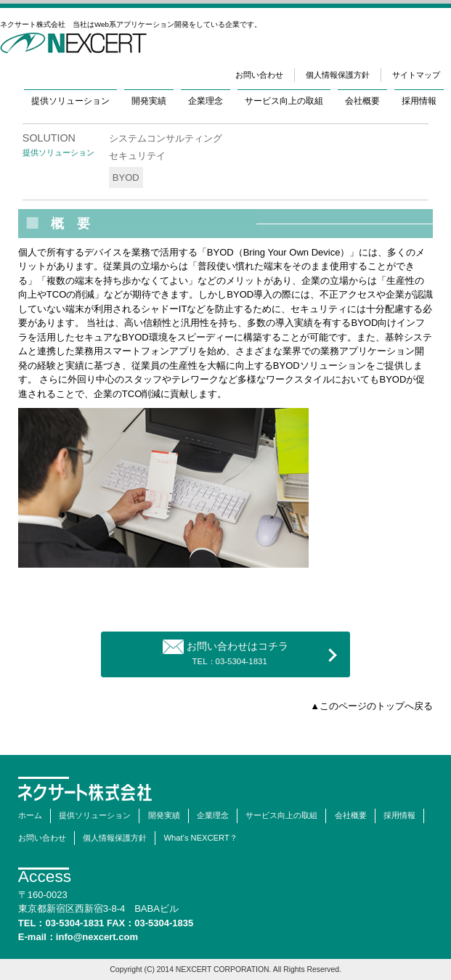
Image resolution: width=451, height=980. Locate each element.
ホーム (30, 815)
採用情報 (419, 101)
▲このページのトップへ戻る (371, 706)
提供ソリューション (70, 101)
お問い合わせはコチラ (225, 653)
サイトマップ (416, 75)
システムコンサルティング (166, 138)
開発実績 (149, 101)
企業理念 (206, 101)
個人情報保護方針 (338, 75)
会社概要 (362, 101)
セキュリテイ (137, 156)
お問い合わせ (259, 75)
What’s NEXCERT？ (201, 838)
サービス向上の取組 (284, 101)
